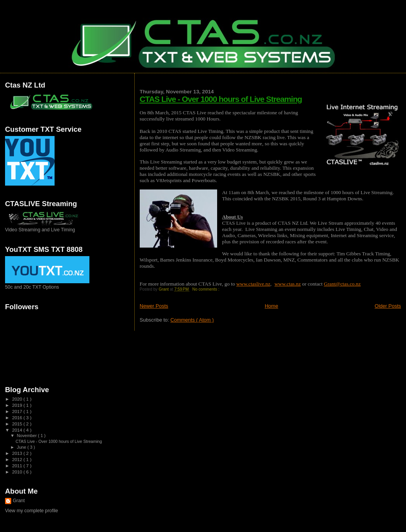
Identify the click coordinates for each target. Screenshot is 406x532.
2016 (18, 418)
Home (272, 306)
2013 (18, 453)
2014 (18, 430)
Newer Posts (154, 306)
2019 (18, 405)
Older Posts (388, 306)
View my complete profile (32, 511)
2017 (18, 411)
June (22, 447)
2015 (18, 424)
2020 (18, 399)
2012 (18, 459)
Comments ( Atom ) (192, 320)
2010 (18, 472)
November (27, 436)
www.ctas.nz (288, 284)
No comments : (206, 289)
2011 (18, 466)
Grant (19, 501)
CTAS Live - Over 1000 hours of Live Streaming (221, 99)
